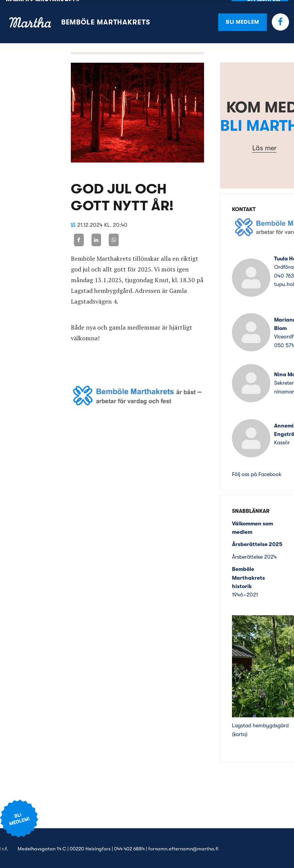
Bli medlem (243, 21)
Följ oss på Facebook (257, 473)
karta (240, 733)
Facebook (280, 21)
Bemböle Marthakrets (106, 21)
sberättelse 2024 (257, 556)
